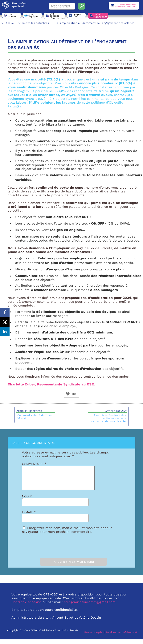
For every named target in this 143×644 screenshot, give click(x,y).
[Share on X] (5, 322)
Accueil (10, 23)
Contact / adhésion (27, 607)
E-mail (29, 517)
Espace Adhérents (100, 15)
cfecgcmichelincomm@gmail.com (90, 607)
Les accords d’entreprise (57, 16)
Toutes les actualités (35, 23)
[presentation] (43, 549)
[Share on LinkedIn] (5, 332)
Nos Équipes (33, 15)
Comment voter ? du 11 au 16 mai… (35, 417)
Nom (27, 501)
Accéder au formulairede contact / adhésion (126, 6)
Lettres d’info (77, 15)
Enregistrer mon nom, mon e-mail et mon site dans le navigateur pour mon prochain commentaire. (67, 534)
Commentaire (34, 464)
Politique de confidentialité (122, 637)
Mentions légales (94, 637)
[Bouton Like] (68, 394)
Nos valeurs (12, 15)
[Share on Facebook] (5, 312)
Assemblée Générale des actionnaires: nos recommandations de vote (108, 418)
